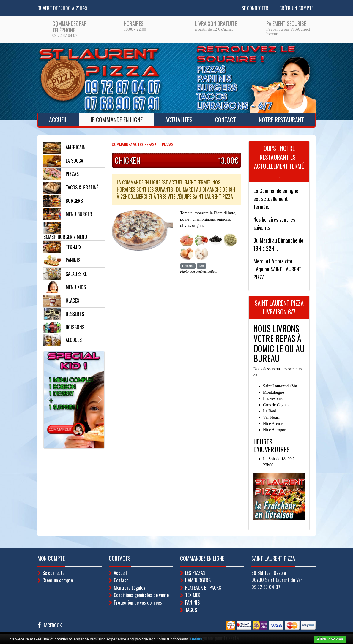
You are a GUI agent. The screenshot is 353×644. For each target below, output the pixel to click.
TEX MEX (193, 595)
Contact (226, 120)
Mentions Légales (130, 588)
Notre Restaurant (281, 120)
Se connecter (255, 8)
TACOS (191, 610)
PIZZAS (168, 144)
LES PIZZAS (195, 573)
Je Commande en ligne (116, 120)
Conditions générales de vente (141, 595)
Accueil (58, 120)
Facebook (53, 625)
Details (196, 639)
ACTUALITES (179, 120)
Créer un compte (296, 8)
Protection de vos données (138, 602)
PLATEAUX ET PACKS (203, 588)
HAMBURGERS (198, 580)
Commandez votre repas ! (134, 144)
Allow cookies (330, 639)
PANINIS (192, 602)
